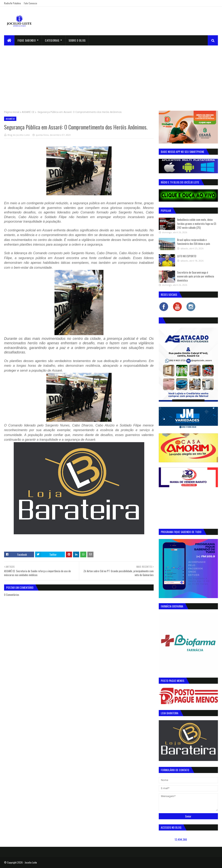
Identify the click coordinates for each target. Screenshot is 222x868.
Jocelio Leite (31, 862)
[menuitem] (9, 40)
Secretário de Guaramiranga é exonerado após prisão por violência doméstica (196, 276)
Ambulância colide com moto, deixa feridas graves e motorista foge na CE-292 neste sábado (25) (197, 224)
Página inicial (12, 112)
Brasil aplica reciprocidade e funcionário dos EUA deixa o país (194, 242)
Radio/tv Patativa (12, 3)
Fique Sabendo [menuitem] (27, 40)
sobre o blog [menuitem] (77, 40)
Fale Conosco (31, 3)
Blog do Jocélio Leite (19, 135)
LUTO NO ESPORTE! (187, 256)
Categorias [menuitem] (52, 40)
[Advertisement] (111, 76)
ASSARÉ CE (28, 112)
